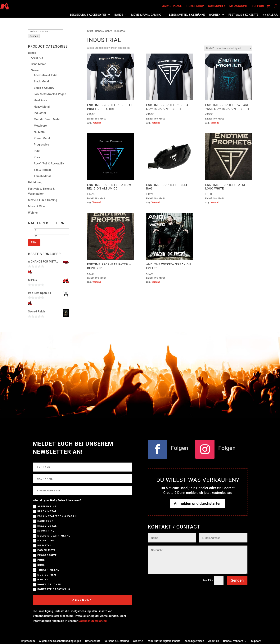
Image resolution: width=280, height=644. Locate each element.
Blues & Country (44, 88)
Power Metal (42, 138)
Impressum (28, 641)
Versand (97, 123)
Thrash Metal (42, 176)
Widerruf (138, 641)
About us (214, 641)
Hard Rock (40, 100)
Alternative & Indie (45, 75)
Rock (37, 157)
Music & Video (37, 206)
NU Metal (42, 546)
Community (217, 6)
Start (90, 31)
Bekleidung (35, 182)
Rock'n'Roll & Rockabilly (49, 163)
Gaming (41, 580)
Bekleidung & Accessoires (88, 15)
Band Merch (39, 64)
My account (239, 6)
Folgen (180, 448)
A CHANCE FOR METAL (43, 262)
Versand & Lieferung (117, 641)
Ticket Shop (195, 6)
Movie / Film (44, 575)
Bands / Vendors (233, 641)
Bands (119, 15)
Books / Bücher (47, 585)
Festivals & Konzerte (243, 15)
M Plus (32, 280)
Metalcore (40, 126)
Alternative (45, 507)
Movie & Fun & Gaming (146, 15)
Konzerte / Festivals (51, 590)
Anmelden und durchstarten (198, 503)
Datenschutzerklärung (92, 621)
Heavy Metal (42, 107)
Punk (37, 151)
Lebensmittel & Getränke (187, 15)
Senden (237, 580)
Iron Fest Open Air (40, 293)
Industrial (40, 113)
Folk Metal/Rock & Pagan (50, 94)
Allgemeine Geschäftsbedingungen (60, 641)
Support (258, 6)
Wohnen (215, 15)
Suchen (34, 36)
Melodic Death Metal (47, 119)
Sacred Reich (36, 311)
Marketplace (172, 6)
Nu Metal (40, 132)
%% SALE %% (270, 15)
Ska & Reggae (43, 170)
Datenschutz (93, 641)
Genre (108, 31)
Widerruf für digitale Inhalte (164, 641)
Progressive (41, 145)
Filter (34, 242)
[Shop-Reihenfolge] (228, 48)
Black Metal (41, 81)
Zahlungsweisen (194, 641)
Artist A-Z (37, 58)
